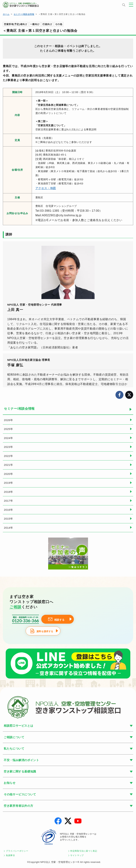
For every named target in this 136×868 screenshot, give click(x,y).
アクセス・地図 (46, 188)
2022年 (8, 456)
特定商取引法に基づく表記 (84, 851)
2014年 (8, 528)
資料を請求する (45, 631)
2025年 (8, 429)
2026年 (8, 420)
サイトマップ (77, 855)
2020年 (8, 474)
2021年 (8, 465)
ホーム (6, 14)
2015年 (8, 519)
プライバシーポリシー (17, 851)
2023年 (8, 447)
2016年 (8, 510)
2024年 (8, 438)
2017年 (8, 501)
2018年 (8, 492)
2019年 (8, 483)
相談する (59, 620)
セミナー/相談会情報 (24, 14)
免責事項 (10, 855)
